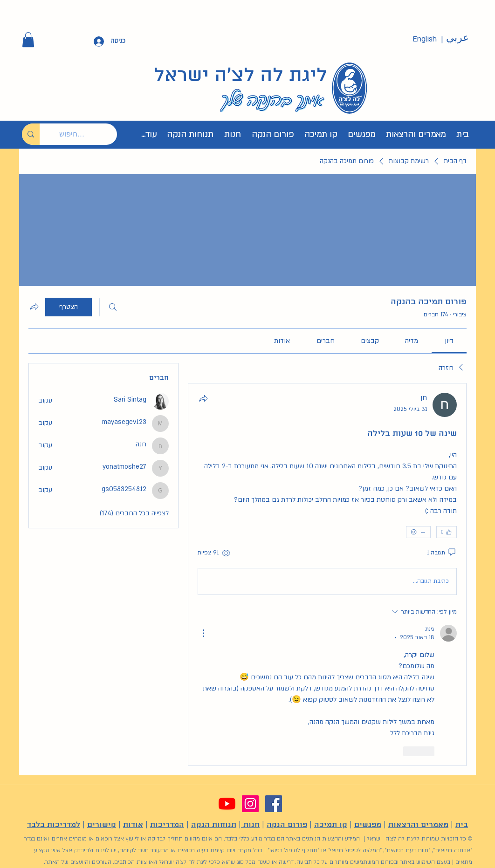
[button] (28, 40)
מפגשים (368, 825)
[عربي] (457, 38)
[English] (425, 39)
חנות (250, 825)
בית (462, 825)
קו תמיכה (331, 825)
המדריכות (167, 825)
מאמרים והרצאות (418, 825)
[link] (449, 341)
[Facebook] (274, 804)
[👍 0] (447, 532)
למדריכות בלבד (54, 825)
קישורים (102, 825)
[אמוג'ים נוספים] (418, 532)
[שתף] (203, 398)
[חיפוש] (113, 307)
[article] (327, 574)
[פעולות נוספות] (203, 633)
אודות (133, 825)
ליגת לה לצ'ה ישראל (241, 76)
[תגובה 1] (442, 553)
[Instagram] (250, 804)
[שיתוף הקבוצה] (34, 307)
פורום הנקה (287, 825)
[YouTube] (227, 804)
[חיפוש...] (85, 134)
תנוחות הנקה (214, 825)
